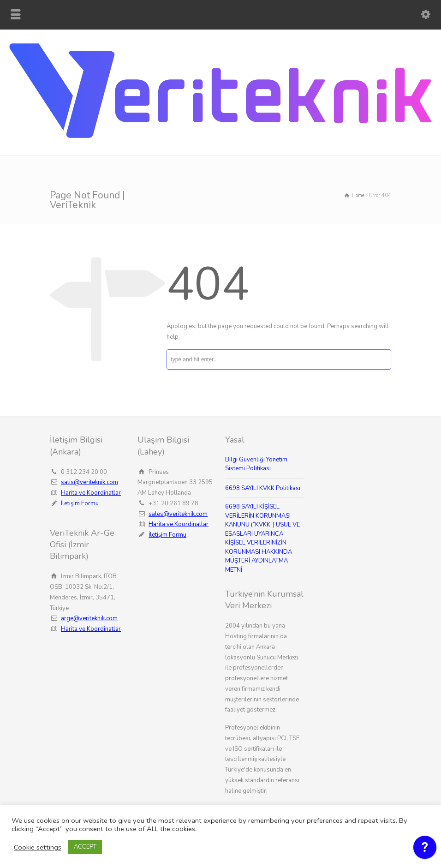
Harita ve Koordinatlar (91, 493)
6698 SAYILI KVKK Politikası (263, 488)
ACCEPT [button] (85, 847)
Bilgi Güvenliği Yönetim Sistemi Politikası (256, 464)
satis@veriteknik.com (89, 482)
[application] (425, 850)
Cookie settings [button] (38, 847)
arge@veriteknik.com (89, 618)
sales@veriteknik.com (178, 514)
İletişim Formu (80, 503)
